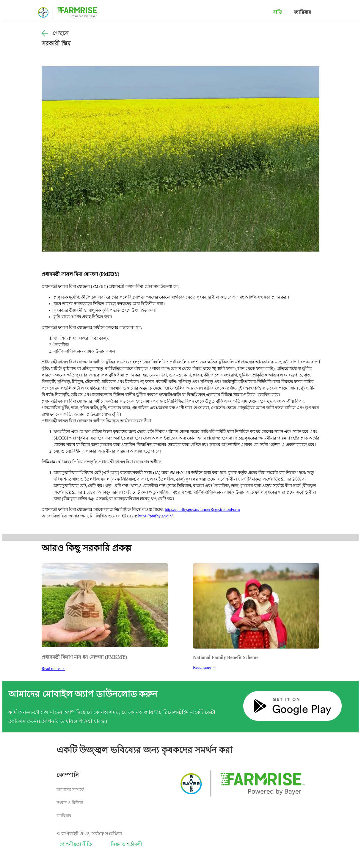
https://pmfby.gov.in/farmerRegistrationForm (202, 510)
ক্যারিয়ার (302, 12)
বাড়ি (277, 12)
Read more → (53, 669)
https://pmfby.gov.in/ (156, 516)
